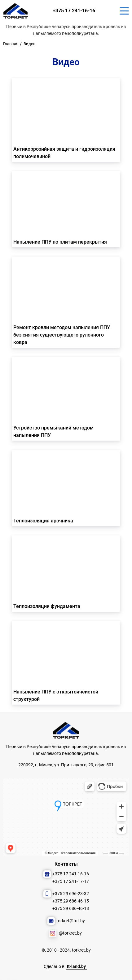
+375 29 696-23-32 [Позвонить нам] (71, 894)
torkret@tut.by (71, 921)
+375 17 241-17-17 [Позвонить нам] (71, 881)
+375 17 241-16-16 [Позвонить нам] (74, 11)
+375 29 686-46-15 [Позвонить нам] (71, 901)
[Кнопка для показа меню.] (124, 11)
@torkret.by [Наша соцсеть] (70, 933)
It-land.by (76, 967)
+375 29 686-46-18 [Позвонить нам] (71, 909)
